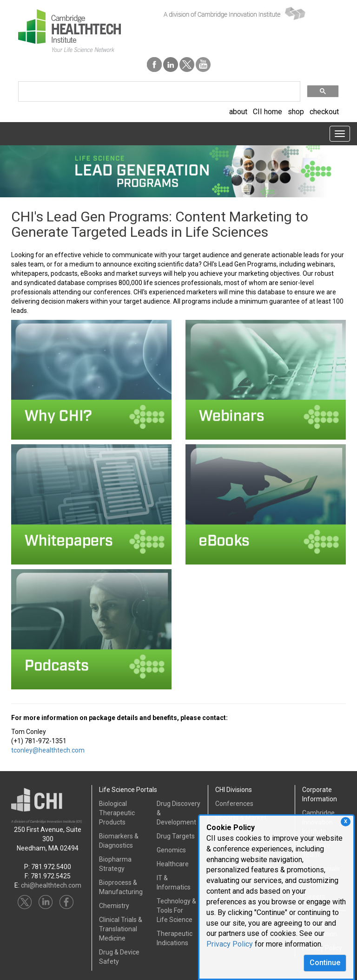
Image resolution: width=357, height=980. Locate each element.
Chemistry (114, 906)
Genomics (171, 850)
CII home (268, 112)
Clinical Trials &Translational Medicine (121, 929)
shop (296, 112)
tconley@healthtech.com (48, 750)
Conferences (234, 804)
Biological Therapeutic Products (117, 813)
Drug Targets (176, 836)
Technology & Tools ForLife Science (176, 910)
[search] (158, 92)
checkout (324, 112)
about (238, 112)
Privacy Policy (230, 944)
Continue (325, 963)
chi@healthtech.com (51, 885)
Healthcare (173, 864)
